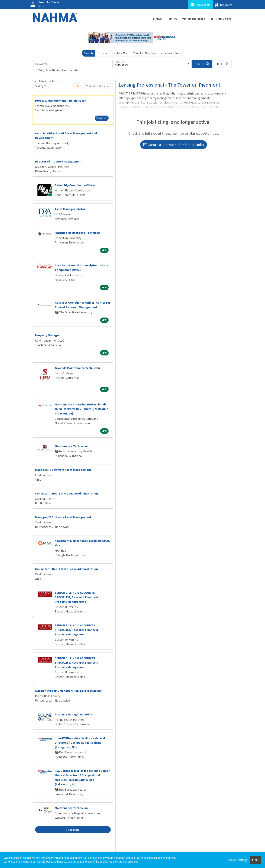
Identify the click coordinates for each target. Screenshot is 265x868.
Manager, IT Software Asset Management (63, 470)
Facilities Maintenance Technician (78, 233)
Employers (224, 5)
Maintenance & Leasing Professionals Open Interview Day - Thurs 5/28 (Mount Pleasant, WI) (81, 409)
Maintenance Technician (71, 446)
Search (88, 53)
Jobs (172, 19)
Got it (256, 860)
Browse (102, 53)
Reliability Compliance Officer (75, 185)
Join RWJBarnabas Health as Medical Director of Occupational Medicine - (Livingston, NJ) (80, 742)
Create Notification (98, 86)
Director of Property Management (58, 161)
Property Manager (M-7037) (73, 714)
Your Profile (194, 19)
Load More (73, 830)
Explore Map (120, 53)
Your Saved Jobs (171, 53)
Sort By (39, 86)
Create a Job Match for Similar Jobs (174, 145)
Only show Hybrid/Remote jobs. (58, 70)
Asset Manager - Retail (70, 209)
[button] (222, 64)
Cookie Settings (237, 860)
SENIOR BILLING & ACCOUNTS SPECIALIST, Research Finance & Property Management (77, 597)
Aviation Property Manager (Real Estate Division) (68, 691)
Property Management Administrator (60, 101)
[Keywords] (73, 64)
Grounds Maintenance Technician (77, 368)
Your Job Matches (145, 53)
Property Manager (47, 335)
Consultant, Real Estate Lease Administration (66, 493)
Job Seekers (201, 5)
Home (158, 19)
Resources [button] (221, 19)
